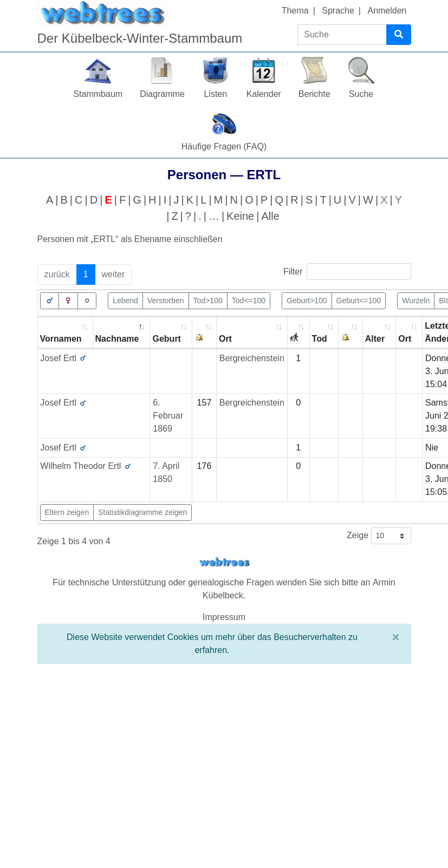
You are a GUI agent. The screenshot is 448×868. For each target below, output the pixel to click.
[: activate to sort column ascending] (204, 333)
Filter (347, 272)
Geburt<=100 (359, 300)
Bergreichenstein (252, 358)
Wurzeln (416, 300)
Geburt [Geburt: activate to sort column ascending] (166, 339)
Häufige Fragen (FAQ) (224, 146)
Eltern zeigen (67, 512)
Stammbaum (98, 94)
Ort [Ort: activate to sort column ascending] (225, 339)
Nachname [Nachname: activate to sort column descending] (117, 339)
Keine (240, 216)
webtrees (224, 562)
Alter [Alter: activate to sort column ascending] (375, 339)
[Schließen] (395, 637)
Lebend (125, 300)
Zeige (379, 536)
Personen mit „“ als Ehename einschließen (130, 239)
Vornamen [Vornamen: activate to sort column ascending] (61, 339)
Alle (270, 216)
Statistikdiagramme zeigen (142, 512)
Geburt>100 (307, 300)
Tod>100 (208, 300)
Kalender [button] (264, 94)
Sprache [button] (338, 11)
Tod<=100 (249, 300)
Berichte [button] (314, 94)
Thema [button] (295, 11)
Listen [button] (215, 94)
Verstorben (166, 300)
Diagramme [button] (162, 94)
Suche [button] (361, 94)
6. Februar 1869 (168, 416)
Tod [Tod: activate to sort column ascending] (320, 339)
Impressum (224, 617)
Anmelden (387, 11)
